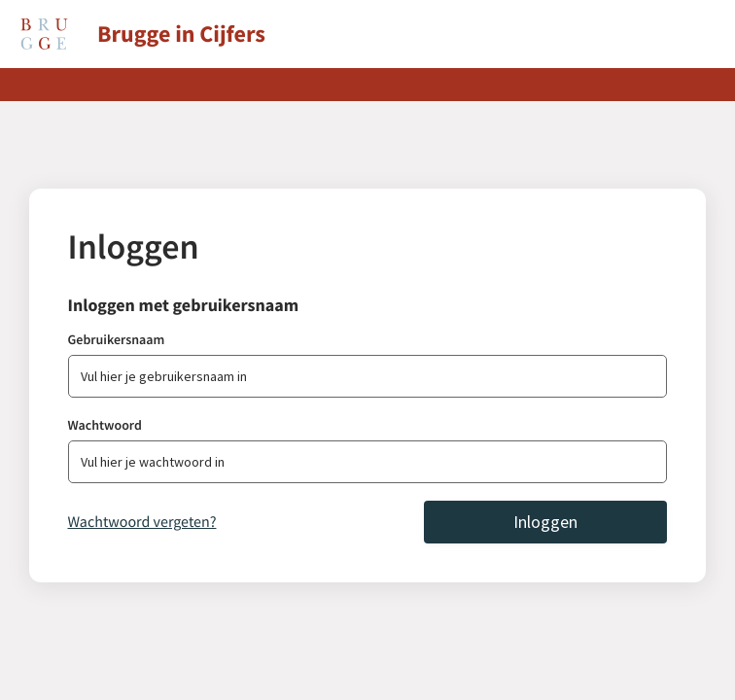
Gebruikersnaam (117, 339)
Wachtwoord (105, 425)
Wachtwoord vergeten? (142, 522)
